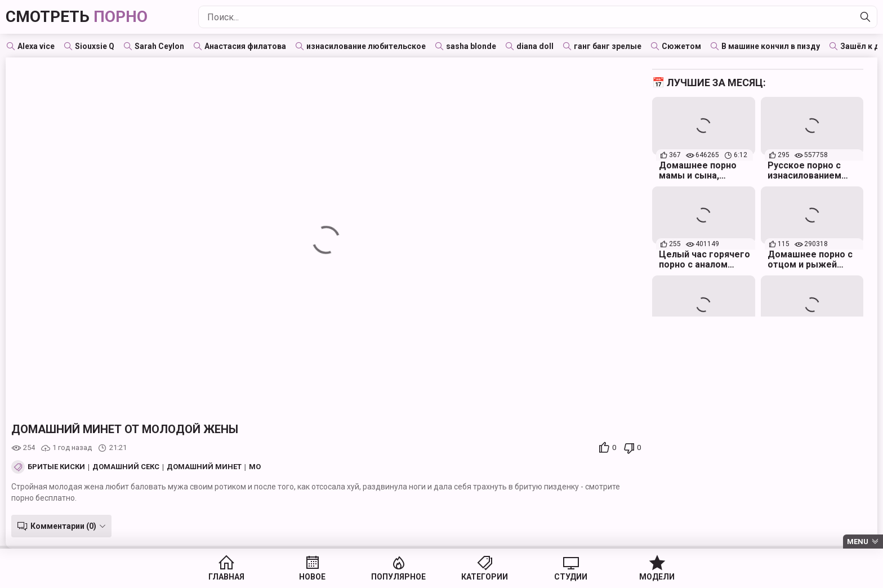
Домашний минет (204, 467)
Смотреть (77, 17)
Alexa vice (36, 46)
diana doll (535, 46)
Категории (485, 577)
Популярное (398, 577)
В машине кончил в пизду (771, 46)
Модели (657, 577)
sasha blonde (471, 46)
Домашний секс (126, 467)
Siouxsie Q (95, 46)
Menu (858, 542)
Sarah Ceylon (159, 46)
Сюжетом (681, 46)
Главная (226, 577)
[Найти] (866, 17)
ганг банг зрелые (608, 46)
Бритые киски (56, 467)
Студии (571, 577)
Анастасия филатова (245, 46)
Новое (312, 577)
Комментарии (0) (63, 526)
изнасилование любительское (366, 46)
